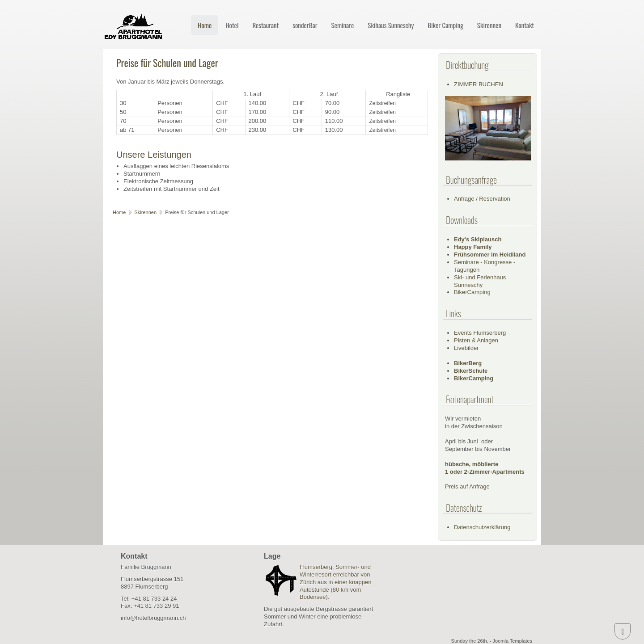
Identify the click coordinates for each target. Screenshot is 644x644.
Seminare (342, 25)
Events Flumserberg (480, 333)
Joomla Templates (513, 641)
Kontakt (525, 25)
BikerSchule (471, 371)
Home (205, 25)
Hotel (232, 25)
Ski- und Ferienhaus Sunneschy (480, 281)
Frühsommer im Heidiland (490, 255)
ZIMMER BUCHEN (479, 84)
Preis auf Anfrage (467, 486)
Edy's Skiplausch (478, 239)
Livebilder (466, 348)
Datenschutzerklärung (482, 527)
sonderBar (305, 25)
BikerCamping (472, 292)
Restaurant (265, 25)
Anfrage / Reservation (482, 199)
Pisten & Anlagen (476, 340)
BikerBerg (468, 363)
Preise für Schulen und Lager (167, 63)
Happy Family (473, 247)
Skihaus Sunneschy (391, 25)
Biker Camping (445, 25)
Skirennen (489, 25)
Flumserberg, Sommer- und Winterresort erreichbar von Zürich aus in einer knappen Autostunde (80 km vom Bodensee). (335, 582)
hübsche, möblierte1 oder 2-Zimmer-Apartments (485, 468)
